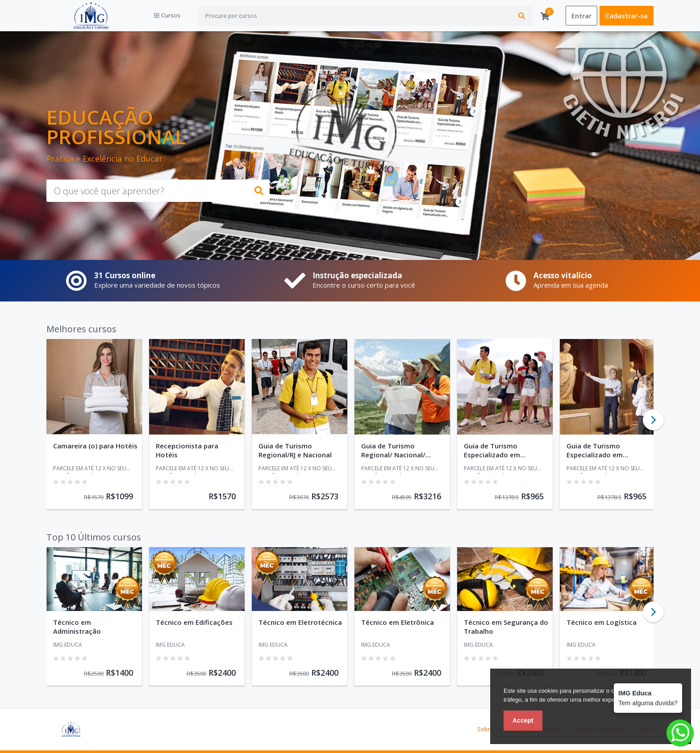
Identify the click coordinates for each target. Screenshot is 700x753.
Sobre (485, 729)
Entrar (581, 16)
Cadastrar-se (627, 16)
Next (653, 420)
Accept (523, 720)
